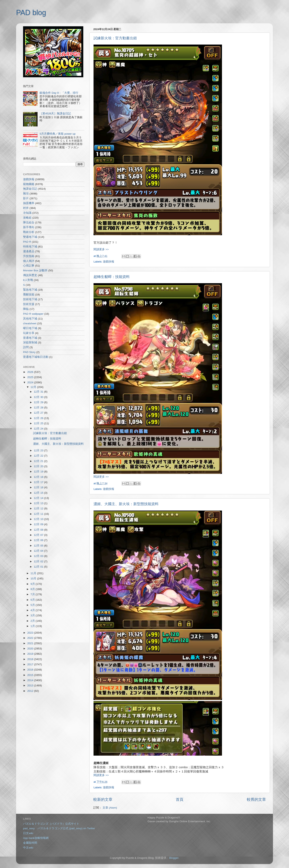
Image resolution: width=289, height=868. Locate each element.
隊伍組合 (29, 222)
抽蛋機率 (29, 203)
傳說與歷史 (30, 275)
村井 (26, 208)
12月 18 (39, 477)
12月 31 (39, 392)
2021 (31, 643)
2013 (31, 685)
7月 (33, 594)
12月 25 (39, 423)
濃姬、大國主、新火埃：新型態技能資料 (126, 504)
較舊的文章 (256, 799)
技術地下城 (30, 299)
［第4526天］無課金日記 (55, 113)
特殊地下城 (30, 247)
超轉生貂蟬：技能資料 (112, 277)
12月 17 (39, 482)
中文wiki (28, 848)
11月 (34, 573)
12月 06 (39, 540)
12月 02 (39, 561)
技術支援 (29, 304)
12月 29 (39, 402)
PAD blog (31, 13)
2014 (31, 680)
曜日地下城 (30, 328)
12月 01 (39, 567)
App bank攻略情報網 (36, 838)
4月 (33, 610)
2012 (31, 691)
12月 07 (39, 535)
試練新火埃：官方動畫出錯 (115, 38)
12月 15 (39, 493)
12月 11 (39, 514)
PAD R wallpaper (33, 314)
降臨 (26, 309)
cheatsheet (30, 323)
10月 (34, 578)
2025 (31, 377)
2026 (31, 372)
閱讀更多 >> (101, 249)
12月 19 (39, 472)
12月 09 (39, 524)
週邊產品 (29, 251)
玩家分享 (29, 333)
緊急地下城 (30, 290)
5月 (33, 605)
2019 (31, 654)
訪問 (26, 347)
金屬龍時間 (30, 843)
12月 (34, 387)
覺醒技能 (29, 295)
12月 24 (39, 429)
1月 (33, 626)
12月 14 (39, 498)
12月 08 (39, 530)
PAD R (27, 242)
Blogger (174, 858)
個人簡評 (29, 261)
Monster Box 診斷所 (35, 270)
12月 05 (39, 546)
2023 (31, 633)
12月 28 (39, 408)
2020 (31, 649)
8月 (33, 589)
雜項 (26, 194)
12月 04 (39, 551)
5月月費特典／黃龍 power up (57, 134)
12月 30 (39, 397)
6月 (33, 600)
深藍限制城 (30, 342)
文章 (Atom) (110, 808)
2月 (33, 621)
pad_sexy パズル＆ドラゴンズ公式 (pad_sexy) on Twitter (59, 828)
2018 (31, 659)
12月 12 (39, 508)
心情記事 (29, 266)
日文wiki (28, 833)
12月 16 (39, 487)
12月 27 (39, 413)
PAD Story (29, 352)
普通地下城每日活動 (36, 357)
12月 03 (39, 556)
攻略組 (27, 218)
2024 (31, 382)
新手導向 (29, 227)
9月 (33, 584)
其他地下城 (30, 319)
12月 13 (39, 503)
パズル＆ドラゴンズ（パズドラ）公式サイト (51, 824)
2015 (31, 675)
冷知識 (27, 213)
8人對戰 (28, 280)
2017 (31, 664)
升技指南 (29, 256)
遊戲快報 (109, 262)
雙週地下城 (30, 237)
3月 (33, 615)
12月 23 (39, 450)
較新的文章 (103, 799)
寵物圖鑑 (29, 184)
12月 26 (39, 418)
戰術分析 (29, 232)
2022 (31, 638)
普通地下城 (30, 338)
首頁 (180, 799)
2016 (31, 670)
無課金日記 (30, 189)
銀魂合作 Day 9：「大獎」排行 (59, 93)
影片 (26, 198)
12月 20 (39, 466)
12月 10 (39, 519)
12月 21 (39, 461)
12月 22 (39, 456)
